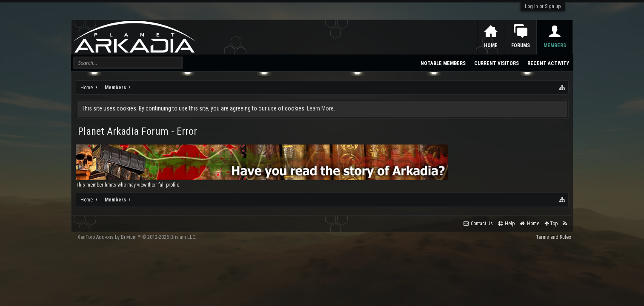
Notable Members (443, 63)
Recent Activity (548, 63)
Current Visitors (497, 63)
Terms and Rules (554, 237)
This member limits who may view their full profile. (128, 185)
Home (491, 45)
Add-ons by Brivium (137, 237)
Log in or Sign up (543, 6)
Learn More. (321, 108)
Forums (521, 45)
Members (555, 45)
